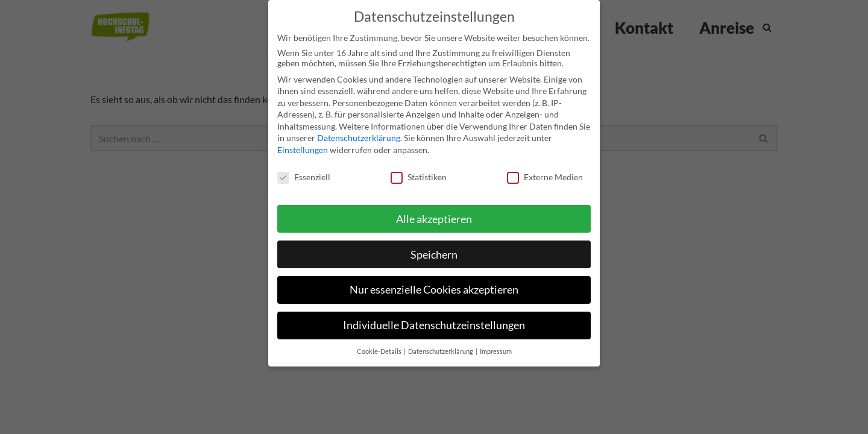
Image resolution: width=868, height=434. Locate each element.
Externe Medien (545, 168)
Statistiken (419, 168)
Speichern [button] (434, 246)
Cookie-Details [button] (380, 342)
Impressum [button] (496, 342)
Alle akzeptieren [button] (434, 210)
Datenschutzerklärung (359, 129)
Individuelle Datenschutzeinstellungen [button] (434, 317)
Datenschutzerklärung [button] (441, 342)
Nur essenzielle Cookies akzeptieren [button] (434, 281)
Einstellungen (303, 141)
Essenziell (304, 168)
